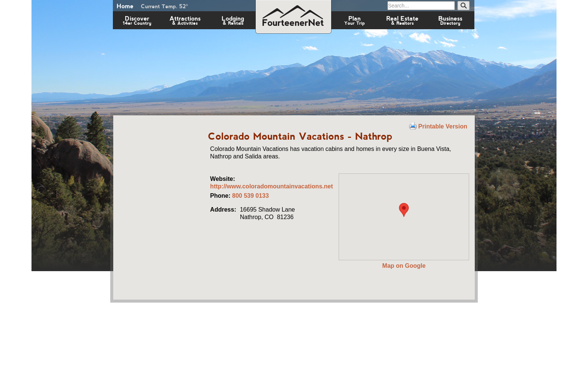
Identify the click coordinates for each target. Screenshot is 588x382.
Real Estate (402, 20)
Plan (355, 20)
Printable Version (438, 126)
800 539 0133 (250, 196)
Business (450, 20)
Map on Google (404, 266)
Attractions (185, 20)
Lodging (233, 20)
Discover (137, 20)
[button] (404, 210)
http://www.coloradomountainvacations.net (271, 186)
